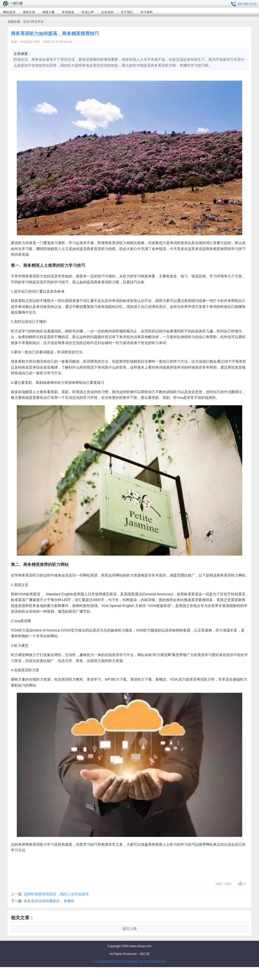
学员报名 (68, 12)
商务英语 (37, 22)
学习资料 (147, 12)
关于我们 (127, 12)
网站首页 (9, 12)
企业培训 (107, 12)
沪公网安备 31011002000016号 (144, 962)
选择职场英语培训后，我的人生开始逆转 (56, 894)
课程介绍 (29, 12)
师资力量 (48, 12)
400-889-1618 (244, 4)
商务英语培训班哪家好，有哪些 (49, 901)
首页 (26, 22)
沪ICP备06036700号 (107, 962)
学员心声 (88, 12)
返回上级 (129, 929)
